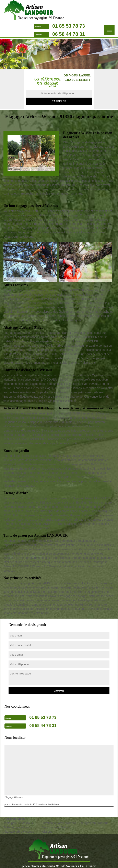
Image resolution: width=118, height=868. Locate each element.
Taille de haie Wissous (18, 827)
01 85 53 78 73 (69, 26)
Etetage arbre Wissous (94, 823)
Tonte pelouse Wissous (18, 823)
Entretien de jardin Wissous (59, 823)
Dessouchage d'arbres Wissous (56, 829)
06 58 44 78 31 (69, 34)
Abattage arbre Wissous (19, 832)
